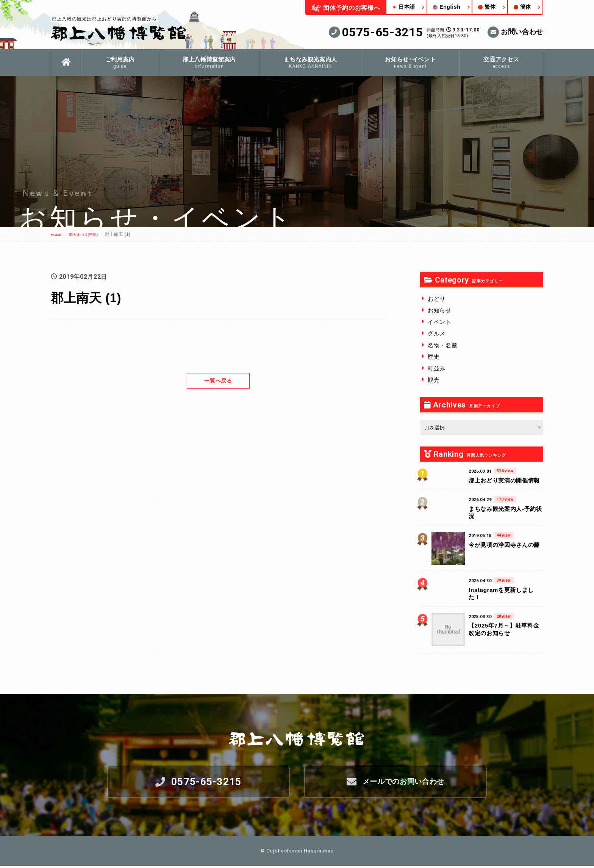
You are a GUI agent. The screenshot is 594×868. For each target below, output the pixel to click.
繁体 (487, 7)
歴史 (434, 357)
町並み (437, 368)
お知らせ (440, 310)
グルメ (437, 333)
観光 (434, 380)
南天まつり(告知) (89, 234)
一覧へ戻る (218, 380)
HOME (58, 234)
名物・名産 (442, 345)
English (447, 7)
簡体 (522, 7)
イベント (440, 322)
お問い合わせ (515, 32)
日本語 (404, 7)
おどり (437, 299)
